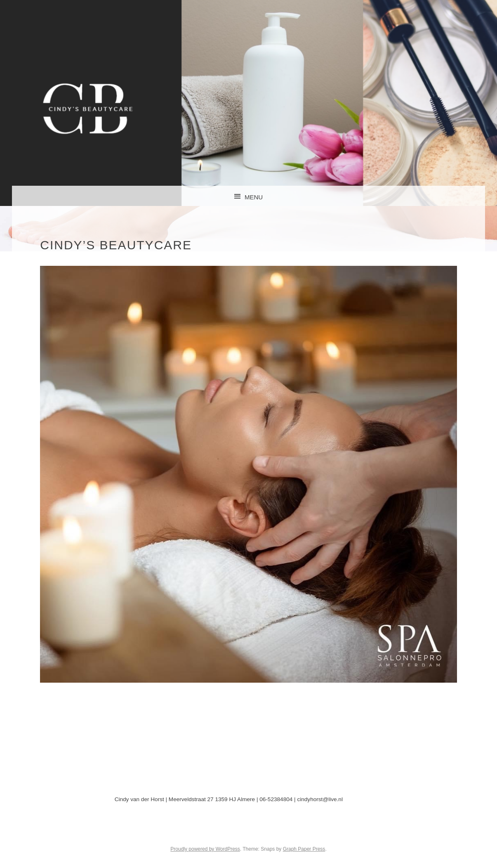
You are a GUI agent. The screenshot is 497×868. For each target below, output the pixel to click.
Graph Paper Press (304, 849)
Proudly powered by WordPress (205, 849)
